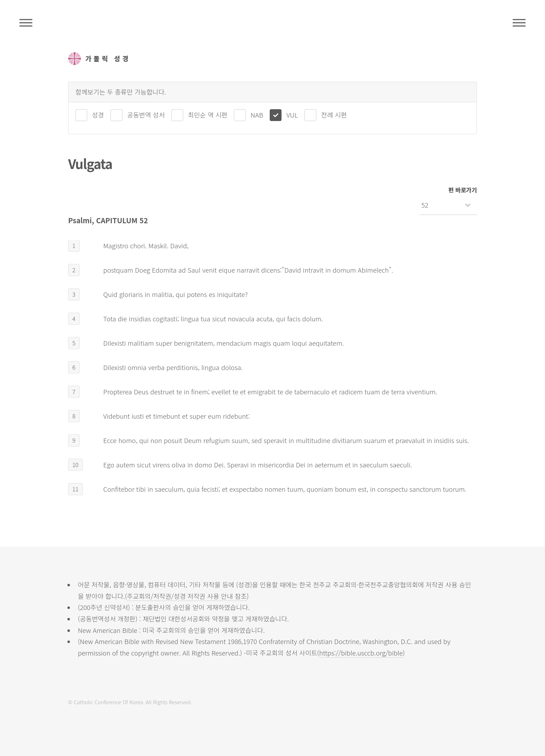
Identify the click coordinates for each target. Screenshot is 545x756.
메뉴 (519, 23)
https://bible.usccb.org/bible (361, 653)
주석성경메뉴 (26, 23)
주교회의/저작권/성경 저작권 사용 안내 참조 (187, 596)
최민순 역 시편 (208, 115)
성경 (98, 115)
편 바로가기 (463, 190)
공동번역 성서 (146, 115)
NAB (257, 115)
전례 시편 (334, 115)
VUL (292, 115)
